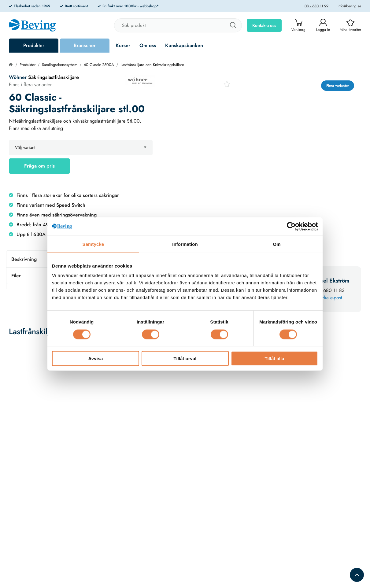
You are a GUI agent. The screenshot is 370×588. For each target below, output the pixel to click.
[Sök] (233, 25)
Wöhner (18, 77)
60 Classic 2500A (99, 65)
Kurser (123, 45)
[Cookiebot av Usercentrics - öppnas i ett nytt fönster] (291, 226)
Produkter (34, 45)
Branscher (85, 45)
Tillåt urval (185, 359)
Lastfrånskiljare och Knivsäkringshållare (152, 65)
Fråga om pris (39, 166)
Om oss (148, 45)
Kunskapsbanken (184, 45)
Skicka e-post (329, 298)
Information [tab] (185, 244)
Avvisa (96, 359)
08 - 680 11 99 (316, 6)
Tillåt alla (275, 359)
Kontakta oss (264, 25)
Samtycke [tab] (93, 244)
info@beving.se (349, 6)
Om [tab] (277, 244)
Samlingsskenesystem (60, 65)
